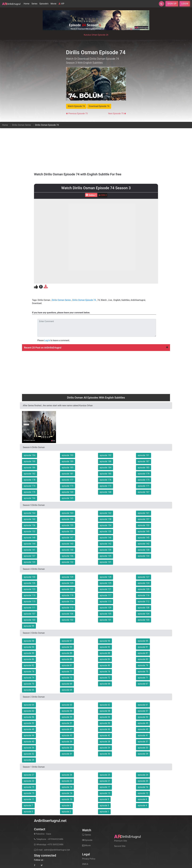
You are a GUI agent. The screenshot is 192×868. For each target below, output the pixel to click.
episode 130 (30, 577)
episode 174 (30, 486)
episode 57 (143, 711)
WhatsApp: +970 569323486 (49, 844)
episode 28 (29, 760)
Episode (87, 840)
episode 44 (29, 735)
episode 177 (68, 480)
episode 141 (30, 550)
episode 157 (144, 519)
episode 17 (105, 787)
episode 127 (144, 577)
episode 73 (67, 678)
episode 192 (106, 455)
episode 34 (105, 748)
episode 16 (143, 787)
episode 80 (105, 665)
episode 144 (30, 544)
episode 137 (30, 556)
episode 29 (143, 754)
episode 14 (67, 793)
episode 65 (67, 690)
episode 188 (106, 461)
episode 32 (29, 754)
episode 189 (68, 461)
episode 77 (67, 672)
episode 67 (143, 684)
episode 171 (144, 486)
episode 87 (143, 653)
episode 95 (143, 641)
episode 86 (29, 659)
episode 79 (143, 665)
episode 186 (30, 468)
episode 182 (30, 474)
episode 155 (68, 525)
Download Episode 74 (99, 106)
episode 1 (104, 812)
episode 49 (143, 723)
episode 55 (67, 717)
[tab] (96, 348)
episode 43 (67, 735)
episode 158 (106, 519)
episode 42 (105, 735)
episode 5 (104, 805)
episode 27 (29, 775)
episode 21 (105, 781)
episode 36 (29, 748)
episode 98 (29, 641)
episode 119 (30, 595)
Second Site (120, 846)
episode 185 (68, 468)
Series (34, 4)
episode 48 (29, 729)
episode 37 (143, 742)
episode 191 (144, 455)
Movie (53, 4)
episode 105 (106, 614)
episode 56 (29, 717)
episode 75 (143, 672)
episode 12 (143, 793)
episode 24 (143, 775)
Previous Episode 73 (78, 114)
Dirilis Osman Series (22, 125)
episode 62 (105, 705)
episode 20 (143, 781)
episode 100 (144, 620)
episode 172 (106, 486)
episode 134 (144, 556)
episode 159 (68, 519)
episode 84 (105, 659)
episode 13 (105, 793)
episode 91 (143, 647)
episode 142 (106, 544)
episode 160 (30, 519)
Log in (47, 340)
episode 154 (106, 525)
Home (27, 3)
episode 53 (143, 717)
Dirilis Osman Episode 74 (84, 300)
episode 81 (67, 665)
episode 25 (105, 775)
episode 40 (29, 742)
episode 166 (30, 498)
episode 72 (105, 678)
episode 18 (67, 787)
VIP (61, 4)
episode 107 (30, 614)
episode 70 (29, 684)
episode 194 (30, 455)
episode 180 (106, 474)
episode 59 (67, 711)
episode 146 (106, 538)
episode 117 (106, 595)
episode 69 (67, 684)
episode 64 (29, 705)
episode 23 (29, 781)
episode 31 (67, 754)
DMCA (85, 864)
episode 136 (68, 556)
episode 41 (143, 735)
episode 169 (68, 492)
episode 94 (29, 647)
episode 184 (106, 468)
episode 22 (67, 781)
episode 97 (67, 641)
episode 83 (143, 659)
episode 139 (106, 550)
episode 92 (105, 647)
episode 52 (29, 723)
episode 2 (66, 812)
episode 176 (106, 480)
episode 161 (144, 513)
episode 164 (30, 513)
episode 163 (68, 513)
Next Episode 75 (116, 114)
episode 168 (106, 492)
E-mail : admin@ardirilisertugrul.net (52, 850)
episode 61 (143, 705)
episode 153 (144, 525)
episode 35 (67, 748)
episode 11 (29, 799)
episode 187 (144, 461)
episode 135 (106, 556)
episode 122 (68, 589)
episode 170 (30, 492)
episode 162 (106, 513)
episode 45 (143, 729)
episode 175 (144, 480)
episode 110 (68, 608)
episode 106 (68, 614)
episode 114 (68, 602)
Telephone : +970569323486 (49, 839)
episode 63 (67, 705)
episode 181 (68, 474)
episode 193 (68, 455)
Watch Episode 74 (76, 106)
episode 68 (105, 684)
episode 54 (105, 717)
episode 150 (106, 531)
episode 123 (30, 589)
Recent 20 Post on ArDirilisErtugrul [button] (96, 348)
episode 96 (105, 641)
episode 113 (106, 602)
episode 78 (29, 672)
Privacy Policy (89, 859)
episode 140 (68, 550)
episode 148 (30, 538)
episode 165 (68, 498)
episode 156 (30, 525)
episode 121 (106, 589)
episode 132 (68, 562)
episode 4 (142, 805)
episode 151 (68, 531)
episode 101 (106, 620)
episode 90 (29, 653)
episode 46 (105, 729)
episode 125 (68, 583)
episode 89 (67, 653)
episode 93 (67, 647)
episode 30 (105, 754)
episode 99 (29, 626)
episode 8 (142, 799)
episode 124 (144, 583)
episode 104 (144, 614)
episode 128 (106, 577)
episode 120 (144, 589)
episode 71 (143, 678)
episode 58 (105, 711)
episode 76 (105, 672)
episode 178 (30, 480)
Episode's (44, 4)
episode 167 (144, 492)
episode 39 (67, 742)
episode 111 (30, 608)
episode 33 (143, 748)
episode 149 (144, 531)
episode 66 (29, 690)
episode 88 (105, 653)
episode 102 (68, 620)
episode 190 (30, 461)
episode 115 (30, 602)
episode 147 (68, 538)
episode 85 (67, 659)
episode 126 (30, 583)
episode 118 (68, 595)
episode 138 (144, 550)
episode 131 (106, 562)
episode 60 (29, 711)
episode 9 (104, 799)
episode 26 (67, 775)
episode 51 (67, 723)
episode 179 (144, 474)
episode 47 (67, 729)
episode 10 (67, 799)
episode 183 (144, 468)
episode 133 (30, 562)
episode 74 (29, 678)
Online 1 (91, 195)
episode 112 (144, 602)
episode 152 (30, 531)
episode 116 (144, 595)
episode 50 (105, 723)
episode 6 (66, 805)
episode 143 (68, 544)
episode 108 (144, 608)
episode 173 (68, 486)
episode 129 (68, 577)
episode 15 (29, 793)
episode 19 (29, 787)
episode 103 (30, 620)
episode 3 (28, 812)
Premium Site (121, 841)
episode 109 (106, 608)
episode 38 (105, 742)
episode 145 (144, 538)
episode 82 (29, 665)
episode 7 (28, 805)
